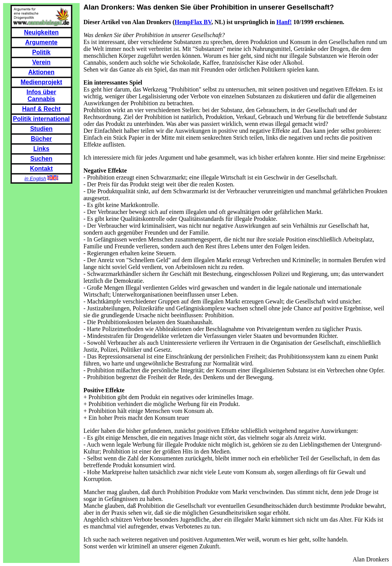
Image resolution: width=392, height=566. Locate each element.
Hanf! (284, 22)
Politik (41, 52)
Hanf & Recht (41, 109)
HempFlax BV (193, 22)
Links (41, 149)
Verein (41, 62)
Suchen (41, 159)
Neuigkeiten (42, 32)
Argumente (41, 42)
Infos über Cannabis (41, 95)
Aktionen (41, 72)
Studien (42, 129)
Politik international (41, 119)
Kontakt (41, 169)
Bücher (41, 139)
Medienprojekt (41, 82)
